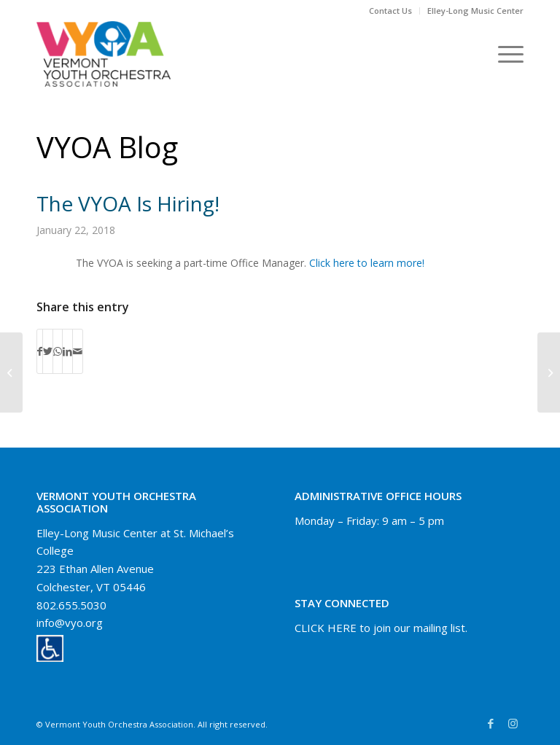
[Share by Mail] (78, 351)
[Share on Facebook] (40, 351)
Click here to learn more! (367, 263)
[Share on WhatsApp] (58, 351)
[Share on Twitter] (48, 351)
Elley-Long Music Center (475, 11)
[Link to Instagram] (513, 723)
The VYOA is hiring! (128, 203)
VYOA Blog (107, 147)
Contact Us (390, 11)
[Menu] (503, 54)
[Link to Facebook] (491, 723)
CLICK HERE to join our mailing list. (381, 628)
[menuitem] (391, 11)
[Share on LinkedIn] (67, 351)
